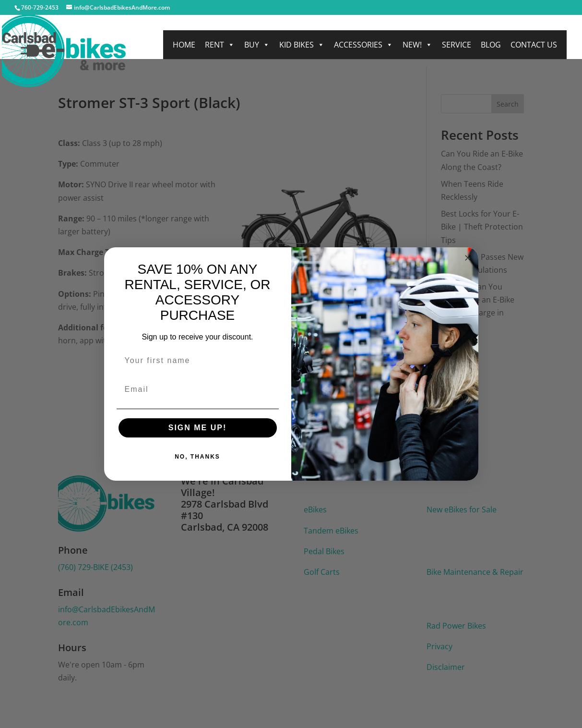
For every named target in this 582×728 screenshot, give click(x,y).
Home (184, 45)
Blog (491, 45)
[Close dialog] (468, 258)
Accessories (363, 45)
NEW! (417, 45)
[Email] (198, 389)
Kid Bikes (302, 45)
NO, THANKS (197, 457)
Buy (257, 45)
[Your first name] (198, 361)
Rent (220, 45)
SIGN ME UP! (198, 428)
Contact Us (534, 45)
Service (457, 45)
